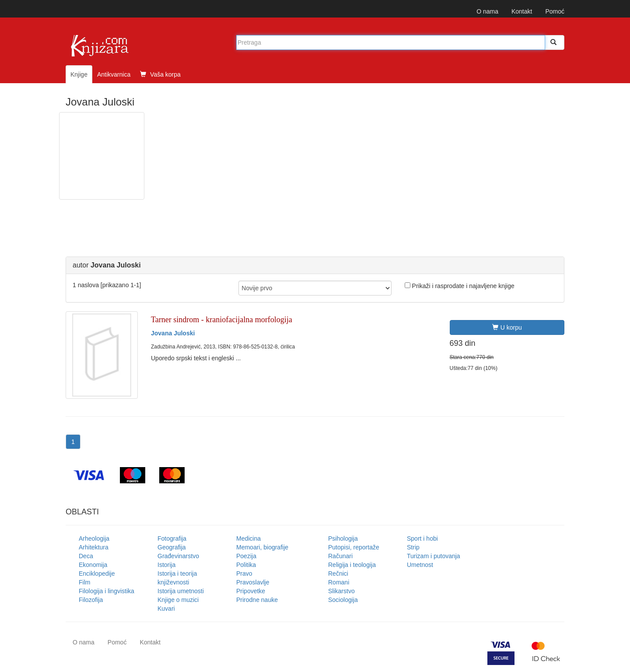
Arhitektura (94, 547)
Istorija (166, 565)
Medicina (248, 538)
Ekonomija (93, 565)
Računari (340, 556)
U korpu (507, 327)
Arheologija (94, 538)
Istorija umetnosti (181, 591)
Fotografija (172, 538)
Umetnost (420, 565)
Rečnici (338, 573)
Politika (246, 565)
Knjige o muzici (178, 600)
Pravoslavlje (253, 582)
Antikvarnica (114, 74)
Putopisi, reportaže (354, 547)
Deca (86, 556)
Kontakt (522, 11)
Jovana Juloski (173, 333)
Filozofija (91, 600)
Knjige (79, 74)
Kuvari (166, 609)
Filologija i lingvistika (107, 591)
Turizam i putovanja (434, 556)
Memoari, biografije (262, 547)
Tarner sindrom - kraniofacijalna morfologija (222, 320)
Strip (413, 547)
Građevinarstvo (178, 556)
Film (84, 582)
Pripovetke (251, 591)
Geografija (172, 547)
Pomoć (555, 11)
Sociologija (343, 600)
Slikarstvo (341, 591)
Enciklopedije (97, 573)
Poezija (246, 556)
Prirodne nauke (257, 600)
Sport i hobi (422, 538)
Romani (339, 582)
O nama (487, 11)
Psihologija (343, 538)
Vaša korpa (160, 74)
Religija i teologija (352, 565)
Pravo (244, 573)
